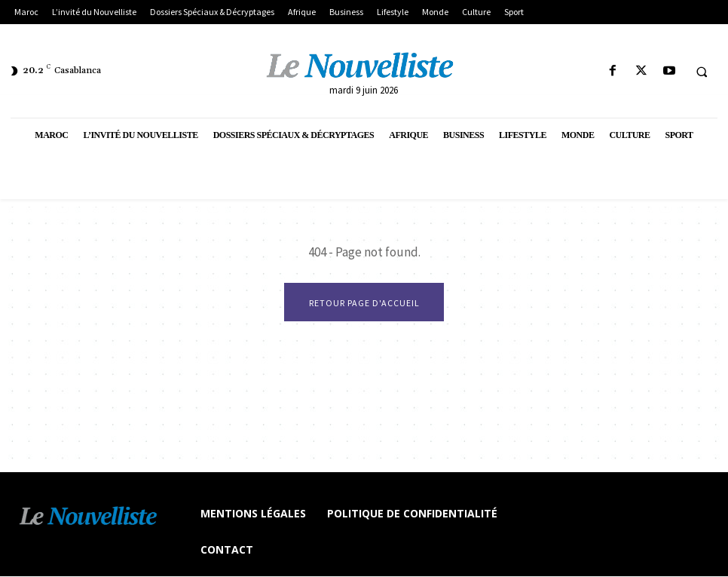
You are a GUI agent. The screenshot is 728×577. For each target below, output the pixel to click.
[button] (702, 72)
